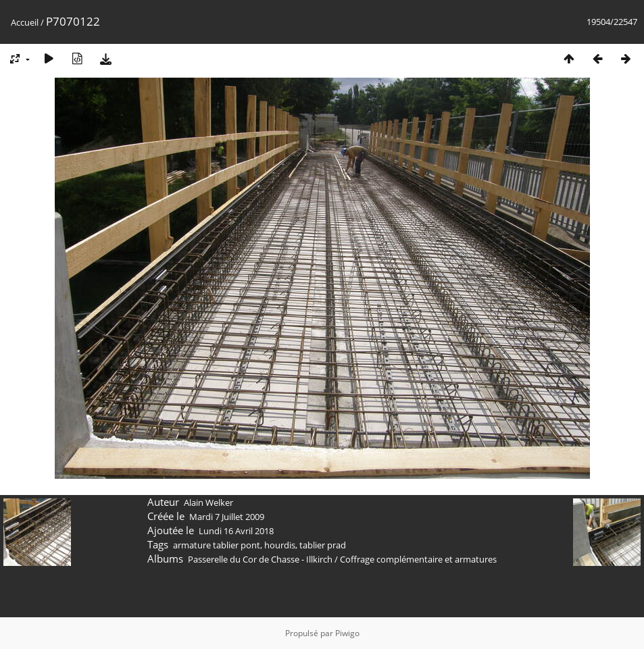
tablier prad (323, 545)
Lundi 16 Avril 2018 (236, 531)
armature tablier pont (217, 545)
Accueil (25, 22)
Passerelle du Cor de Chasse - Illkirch (260, 559)
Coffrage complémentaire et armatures (418, 559)
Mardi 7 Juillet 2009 (227, 517)
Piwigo (347, 633)
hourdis (280, 545)
